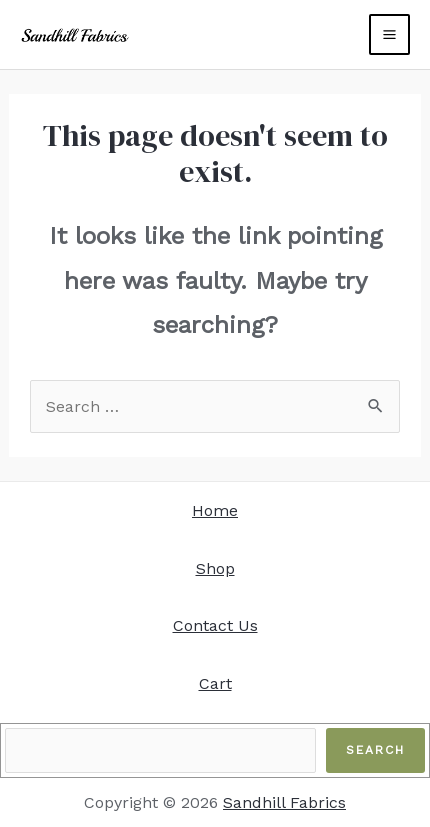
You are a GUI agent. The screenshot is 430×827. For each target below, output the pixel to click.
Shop (215, 568)
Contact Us (215, 625)
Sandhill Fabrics (284, 802)
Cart (215, 683)
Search (375, 750)
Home (215, 510)
